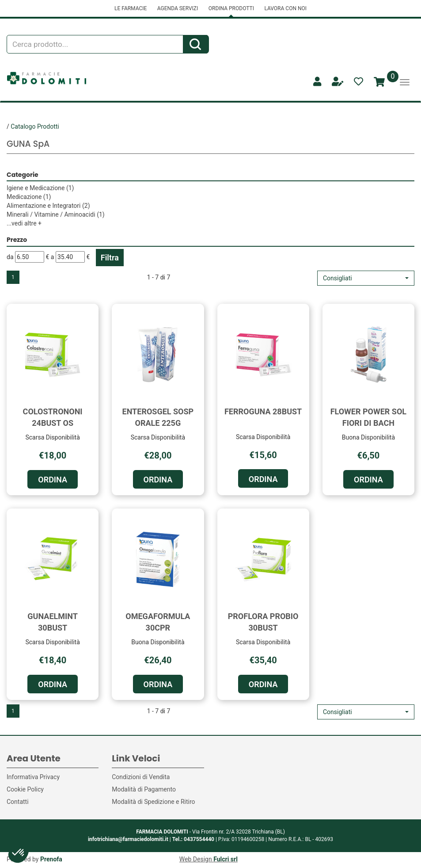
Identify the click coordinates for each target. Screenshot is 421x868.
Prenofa (51, 859)
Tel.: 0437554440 (193, 839)
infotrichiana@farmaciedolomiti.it (128, 839)
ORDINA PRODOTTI (231, 8)
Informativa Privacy (33, 777)
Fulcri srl (226, 859)
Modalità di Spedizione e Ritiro (153, 802)
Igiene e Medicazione (40, 188)
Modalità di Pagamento (144, 789)
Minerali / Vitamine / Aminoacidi (56, 214)
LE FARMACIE (131, 8)
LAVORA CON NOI (285, 8)
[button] (366, 278)
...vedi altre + (24, 223)
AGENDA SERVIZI (178, 8)
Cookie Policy (25, 789)
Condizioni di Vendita (141, 777)
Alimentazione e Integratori (48, 206)
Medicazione (29, 197)
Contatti (18, 802)
